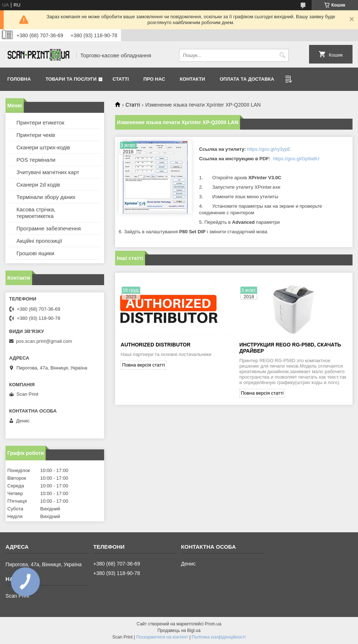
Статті (121, 79)
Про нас (154, 79)
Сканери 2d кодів (38, 185)
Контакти (193, 79)
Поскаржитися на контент (162, 637)
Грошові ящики (35, 253)
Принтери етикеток (40, 122)
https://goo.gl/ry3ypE (269, 149)
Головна (19, 79)
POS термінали (36, 160)
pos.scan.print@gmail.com (44, 341)
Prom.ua (213, 624)
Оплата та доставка (247, 79)
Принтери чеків (36, 135)
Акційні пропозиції (39, 241)
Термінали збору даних (46, 197)
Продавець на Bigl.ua (179, 630)
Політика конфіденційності (219, 637)
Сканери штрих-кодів (43, 147)
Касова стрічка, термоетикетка (36, 213)
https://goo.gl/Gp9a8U (296, 159)
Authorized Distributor (155, 345)
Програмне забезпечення (49, 228)
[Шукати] (282, 55)
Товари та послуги (71, 79)
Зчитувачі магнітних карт (48, 172)
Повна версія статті (143, 365)
